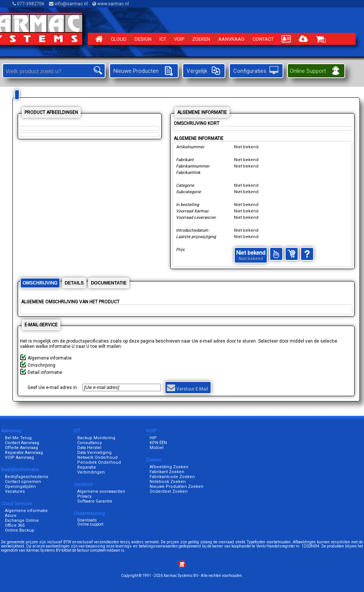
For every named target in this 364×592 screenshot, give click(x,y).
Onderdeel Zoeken (169, 491)
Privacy (84, 496)
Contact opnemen (23, 482)
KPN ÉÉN (158, 443)
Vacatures (15, 491)
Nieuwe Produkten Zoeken (177, 487)
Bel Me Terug (18, 438)
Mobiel (157, 448)
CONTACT (263, 39)
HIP (153, 438)
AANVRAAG (231, 39)
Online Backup (20, 530)
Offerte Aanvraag (21, 448)
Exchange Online (22, 520)
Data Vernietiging (94, 453)
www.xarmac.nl (111, 4)
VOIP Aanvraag (19, 457)
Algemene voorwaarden (101, 491)
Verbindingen (91, 472)
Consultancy (89, 443)
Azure (11, 516)
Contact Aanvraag (22, 443)
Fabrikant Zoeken (167, 472)
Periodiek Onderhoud (99, 462)
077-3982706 (29, 4)
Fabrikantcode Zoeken (172, 477)
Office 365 (15, 525)
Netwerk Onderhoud (97, 457)
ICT (163, 39)
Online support (90, 524)
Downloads (87, 520)
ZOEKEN (201, 39)
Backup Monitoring (96, 438)
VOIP (179, 39)
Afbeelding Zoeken (169, 467)
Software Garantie (95, 501)
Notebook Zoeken (168, 482)
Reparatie (87, 467)
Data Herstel (89, 448)
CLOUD (119, 39)
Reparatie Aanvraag (24, 453)
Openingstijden (20, 487)
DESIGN (143, 39)
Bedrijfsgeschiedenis (27, 477)
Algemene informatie (26, 511)
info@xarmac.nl (69, 4)
